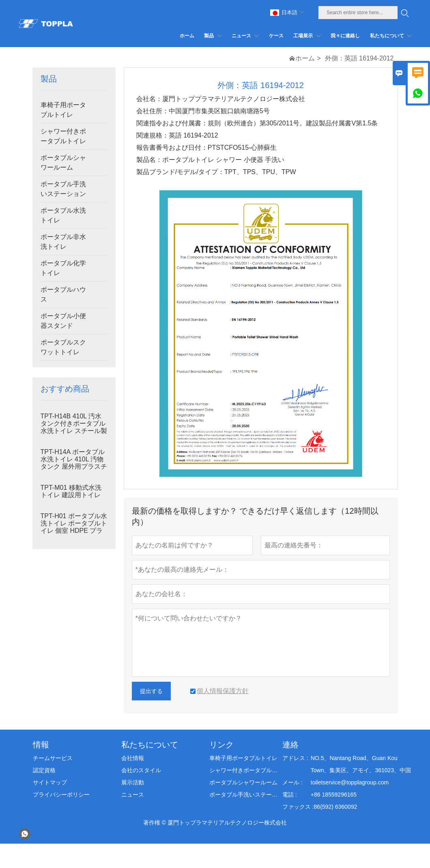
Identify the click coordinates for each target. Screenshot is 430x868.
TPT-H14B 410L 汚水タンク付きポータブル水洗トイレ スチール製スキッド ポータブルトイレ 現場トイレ (74, 431)
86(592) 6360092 (336, 807)
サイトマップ (50, 782)
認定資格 (44, 770)
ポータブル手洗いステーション (63, 189)
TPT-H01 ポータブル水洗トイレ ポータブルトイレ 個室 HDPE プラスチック (74, 527)
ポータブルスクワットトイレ (63, 347)
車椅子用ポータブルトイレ (63, 110)
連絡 (290, 745)
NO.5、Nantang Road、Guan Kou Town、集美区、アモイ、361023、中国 (361, 764)
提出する (151, 691)
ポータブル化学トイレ (63, 268)
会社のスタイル (141, 770)
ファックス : (298, 807)
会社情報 (133, 758)
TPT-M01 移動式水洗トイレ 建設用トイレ (71, 491)
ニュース (133, 795)
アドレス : (295, 758)
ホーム (305, 58)
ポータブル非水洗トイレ (63, 242)
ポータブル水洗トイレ (63, 215)
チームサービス (53, 758)
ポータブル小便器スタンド (63, 321)
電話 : (290, 795)
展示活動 (133, 782)
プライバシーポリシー (61, 795)
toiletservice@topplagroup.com (350, 782)
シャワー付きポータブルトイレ (63, 136)
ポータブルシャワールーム (63, 163)
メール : (292, 782)
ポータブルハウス (63, 294)
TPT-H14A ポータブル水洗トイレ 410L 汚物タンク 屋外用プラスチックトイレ (74, 463)
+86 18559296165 (334, 795)
